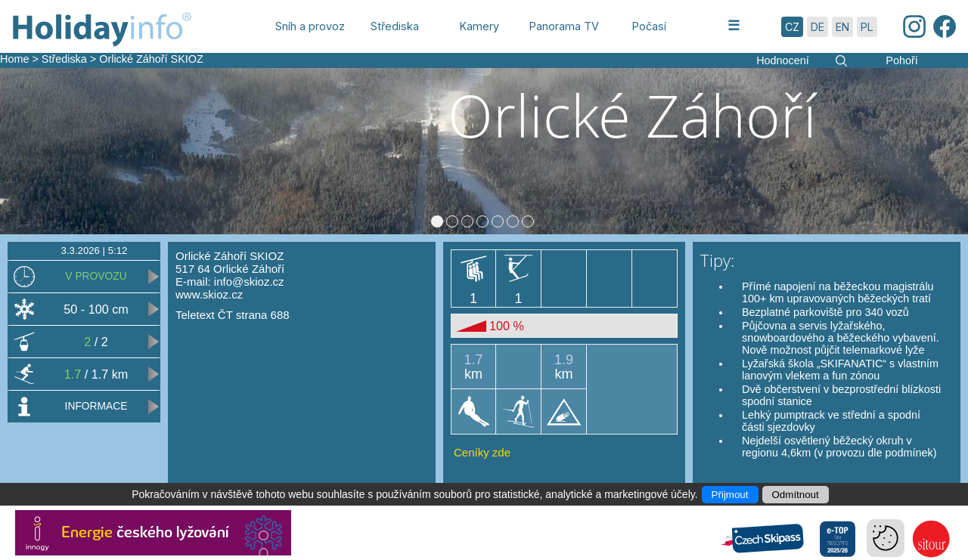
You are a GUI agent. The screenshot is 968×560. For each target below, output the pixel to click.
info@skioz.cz (249, 288)
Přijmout (730, 495)
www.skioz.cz (209, 300)
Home (14, 59)
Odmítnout (796, 495)
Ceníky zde (482, 458)
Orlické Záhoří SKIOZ (151, 59)
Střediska (64, 59)
